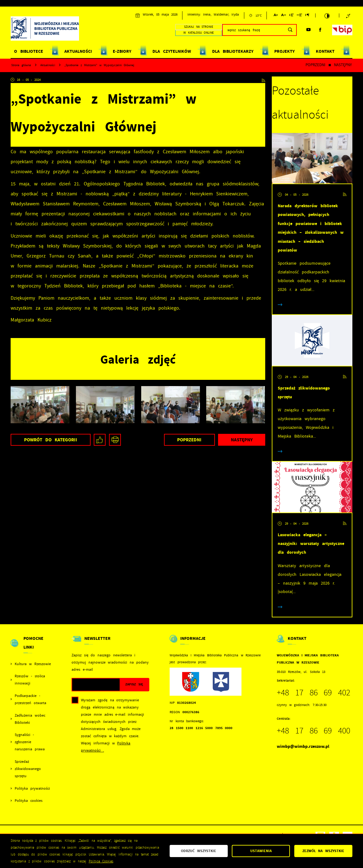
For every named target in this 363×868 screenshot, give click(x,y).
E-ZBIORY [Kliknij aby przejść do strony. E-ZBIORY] (122, 51)
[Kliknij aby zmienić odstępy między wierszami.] (291, 16)
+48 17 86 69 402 (313, 693)
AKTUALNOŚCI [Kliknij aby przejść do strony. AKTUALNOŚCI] (78, 51)
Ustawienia (261, 851)
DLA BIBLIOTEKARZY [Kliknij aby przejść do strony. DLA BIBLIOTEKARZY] (233, 51)
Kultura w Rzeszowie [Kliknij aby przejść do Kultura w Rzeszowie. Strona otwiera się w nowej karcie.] (33, 664)
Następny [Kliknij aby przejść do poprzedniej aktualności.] (343, 65)
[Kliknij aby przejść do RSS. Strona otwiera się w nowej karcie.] (264, 80)
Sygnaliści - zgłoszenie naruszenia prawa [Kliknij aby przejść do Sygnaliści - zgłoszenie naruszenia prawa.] (30, 742)
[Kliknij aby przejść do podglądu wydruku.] (115, 440)
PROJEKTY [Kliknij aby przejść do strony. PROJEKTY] (284, 51)
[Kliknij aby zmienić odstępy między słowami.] (300, 16)
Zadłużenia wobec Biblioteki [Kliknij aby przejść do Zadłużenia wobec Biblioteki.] (30, 719)
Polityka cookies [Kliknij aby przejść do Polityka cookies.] (29, 801)
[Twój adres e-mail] (96, 685)
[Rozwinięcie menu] (31, 647)
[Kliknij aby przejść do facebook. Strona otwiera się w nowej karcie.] (320, 30)
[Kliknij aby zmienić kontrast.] (327, 16)
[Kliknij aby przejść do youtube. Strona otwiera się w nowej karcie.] (308, 30)
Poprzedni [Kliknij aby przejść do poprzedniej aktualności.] (315, 65)
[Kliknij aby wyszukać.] (290, 30)
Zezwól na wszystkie (323, 851)
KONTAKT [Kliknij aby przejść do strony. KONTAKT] (325, 51)
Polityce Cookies (101, 861)
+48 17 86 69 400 (313, 731)
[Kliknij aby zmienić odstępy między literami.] (284, 16)
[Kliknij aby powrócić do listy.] (330, 65)
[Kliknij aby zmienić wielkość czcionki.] (276, 16)
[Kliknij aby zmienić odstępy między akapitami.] (307, 16)
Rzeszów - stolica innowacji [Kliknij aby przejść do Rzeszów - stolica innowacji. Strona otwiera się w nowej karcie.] (30, 680)
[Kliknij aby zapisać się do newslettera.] (134, 685)
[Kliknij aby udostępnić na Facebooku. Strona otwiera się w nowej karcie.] (100, 440)
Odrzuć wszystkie (199, 851)
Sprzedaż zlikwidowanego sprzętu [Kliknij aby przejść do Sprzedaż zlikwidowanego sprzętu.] (28, 769)
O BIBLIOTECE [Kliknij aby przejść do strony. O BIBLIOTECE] (29, 51)
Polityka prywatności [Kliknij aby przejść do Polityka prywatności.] (32, 789)
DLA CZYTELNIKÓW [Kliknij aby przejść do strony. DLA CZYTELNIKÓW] (172, 51)
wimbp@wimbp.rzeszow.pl (303, 746)
